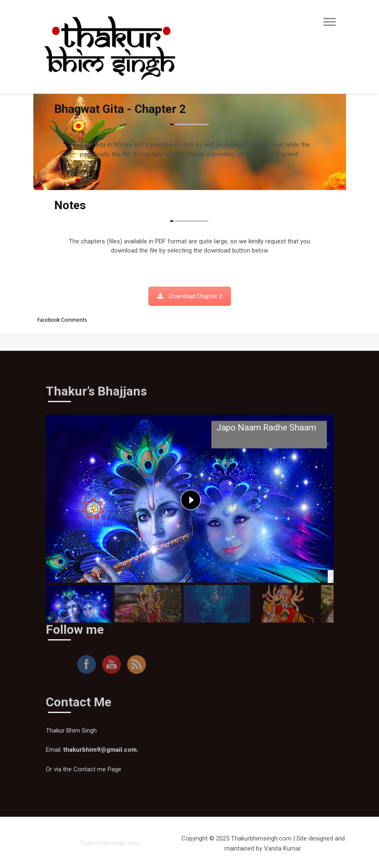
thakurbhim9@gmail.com (100, 750)
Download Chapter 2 (190, 296)
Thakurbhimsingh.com (110, 843)
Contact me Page (97, 769)
